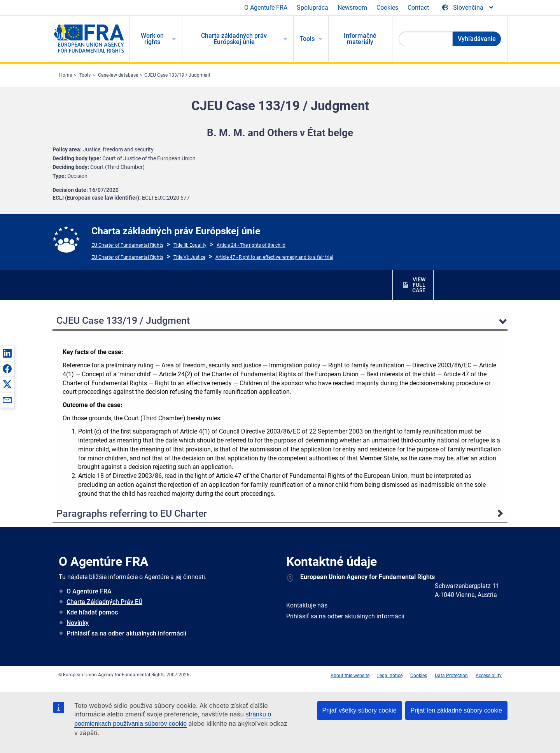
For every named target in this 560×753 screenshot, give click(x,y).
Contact (418, 8)
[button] (7, 353)
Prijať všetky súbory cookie (360, 710)
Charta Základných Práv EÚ (104, 602)
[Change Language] (468, 8)
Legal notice (390, 676)
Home (66, 75)
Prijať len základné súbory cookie (456, 710)
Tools (85, 75)
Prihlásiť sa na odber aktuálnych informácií (126, 633)
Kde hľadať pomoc (92, 612)
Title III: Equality (190, 245)
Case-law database (118, 75)
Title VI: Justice (189, 257)
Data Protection (451, 676)
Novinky (78, 623)
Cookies (387, 8)
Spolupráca (312, 8)
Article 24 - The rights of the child (251, 245)
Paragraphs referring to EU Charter (132, 513)
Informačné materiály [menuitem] (360, 39)
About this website (350, 676)
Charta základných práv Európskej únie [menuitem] (234, 39)
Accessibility (489, 676)
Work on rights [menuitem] (152, 39)
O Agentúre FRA (89, 591)
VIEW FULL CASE (419, 285)
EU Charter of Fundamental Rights (127, 245)
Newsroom (352, 8)
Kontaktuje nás (307, 605)
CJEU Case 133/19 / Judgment (177, 75)
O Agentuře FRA (266, 8)
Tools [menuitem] (307, 39)
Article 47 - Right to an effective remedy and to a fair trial (274, 257)
